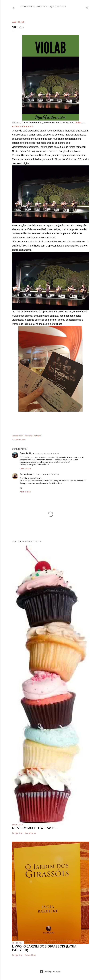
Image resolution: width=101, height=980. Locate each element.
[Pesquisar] (87, 7)
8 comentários (30, 833)
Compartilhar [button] (17, 436)
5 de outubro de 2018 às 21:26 (48, 453)
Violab (78, 123)
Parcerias (43, 7)
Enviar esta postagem (33, 436)
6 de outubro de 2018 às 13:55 (47, 474)
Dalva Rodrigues (28, 453)
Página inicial (28, 7)
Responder (25, 469)
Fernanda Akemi (28, 474)
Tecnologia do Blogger (51, 972)
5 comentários (30, 955)
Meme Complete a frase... (35, 828)
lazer (24, 439)
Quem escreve (58, 7)
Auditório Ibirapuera (23, 127)
